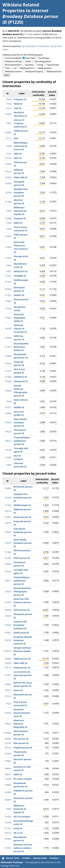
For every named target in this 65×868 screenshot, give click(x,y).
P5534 (8, 422)
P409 (9, 465)
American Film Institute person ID (22, 602)
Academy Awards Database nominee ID (23, 640)
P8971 (8, 441)
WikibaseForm (27, 68)
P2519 (8, 363)
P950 (9, 211)
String (40, 65)
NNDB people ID (22, 505)
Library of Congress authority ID (20, 123)
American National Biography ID (20, 724)
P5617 (8, 690)
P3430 (8, 177)
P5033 (8, 432)
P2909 (8, 822)
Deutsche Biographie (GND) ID (20, 318)
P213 (9, 138)
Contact (54, 858)
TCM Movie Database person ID (23, 532)
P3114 (8, 668)
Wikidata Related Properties (21, 8)
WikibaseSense (54, 71)
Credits (26, 858)
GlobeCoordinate (14, 61)
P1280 (8, 377)
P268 (9, 146)
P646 (9, 99)
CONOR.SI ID (20, 377)
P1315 (8, 371)
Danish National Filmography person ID (22, 591)
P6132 (8, 748)
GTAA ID (18, 828)
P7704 (8, 309)
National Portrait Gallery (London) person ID (23, 848)
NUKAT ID (19, 295)
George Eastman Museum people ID (22, 651)
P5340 (8, 602)
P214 (9, 108)
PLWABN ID (20, 276)
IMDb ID (18, 104)
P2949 (8, 338)
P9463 (8, 839)
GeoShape (44, 58)
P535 (9, 229)
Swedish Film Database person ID (21, 193)
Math (28, 61)
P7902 (8, 318)
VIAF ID (18, 108)
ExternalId (30, 58)
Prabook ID (20, 218)
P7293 (8, 276)
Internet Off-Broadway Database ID (20, 625)
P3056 (8, 532)
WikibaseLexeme (13, 71)
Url (15, 68)
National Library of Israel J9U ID (20, 329)
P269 (9, 223)
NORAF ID (19, 407)
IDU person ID (21, 739)
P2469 (8, 754)
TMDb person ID (22, 659)
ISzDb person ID (22, 668)
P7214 (8, 696)
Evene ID (18, 690)
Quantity (29, 65)
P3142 (8, 743)
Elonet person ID (22, 517)
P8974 (8, 774)
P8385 (8, 739)
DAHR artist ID (21, 633)
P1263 (8, 282)
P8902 (8, 768)
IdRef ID (18, 223)
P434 (9, 265)
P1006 (8, 247)
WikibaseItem (45, 68)
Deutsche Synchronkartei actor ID (22, 713)
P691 (9, 271)
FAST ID (18, 158)
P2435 (8, 236)
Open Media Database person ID (20, 422)
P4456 (8, 625)
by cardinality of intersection (36, 46)
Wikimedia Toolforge (12, 862)
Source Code (40, 858)
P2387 (8, 301)
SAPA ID (18, 774)
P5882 (8, 356)
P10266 (7, 733)
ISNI (16, 138)
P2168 (8, 193)
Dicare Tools (13, 858)
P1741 (8, 828)
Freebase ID (20, 99)
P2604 (8, 183)
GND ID (18, 154)
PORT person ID (22, 558)
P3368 (8, 218)
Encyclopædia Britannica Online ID (21, 347)
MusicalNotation (13, 65)
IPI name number (23, 779)
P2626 (8, 391)
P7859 (8, 114)
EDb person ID (21, 743)
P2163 (8, 158)
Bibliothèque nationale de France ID (21, 146)
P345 (9, 104)
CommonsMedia (13, 58)
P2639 (8, 381)
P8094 (8, 800)
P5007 (8, 684)
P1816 (8, 848)
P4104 (8, 450)
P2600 (8, 413)
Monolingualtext (43, 61)
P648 (9, 401)
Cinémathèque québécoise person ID (22, 441)
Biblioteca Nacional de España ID (20, 211)
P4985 (8, 132)
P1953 (8, 258)
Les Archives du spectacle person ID (23, 675)
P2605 (8, 164)
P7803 (8, 761)
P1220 (27, 34)
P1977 (8, 675)
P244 (9, 123)
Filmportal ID (21, 381)
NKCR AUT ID (21, 271)
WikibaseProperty (34, 71)
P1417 (8, 347)
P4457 (8, 633)
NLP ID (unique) (22, 817)
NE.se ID (18, 833)
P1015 (8, 407)
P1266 (8, 202)
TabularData (53, 65)
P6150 (8, 640)
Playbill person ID (23, 748)
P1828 (8, 779)
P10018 (7, 651)
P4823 (8, 724)
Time (8, 68)
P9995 (8, 289)
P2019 (8, 171)
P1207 (8, 295)
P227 (9, 154)
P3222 (8, 833)
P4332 (8, 713)
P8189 (8, 329)
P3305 (8, 792)
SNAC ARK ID (21, 177)
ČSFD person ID (22, 610)
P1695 (8, 457)
